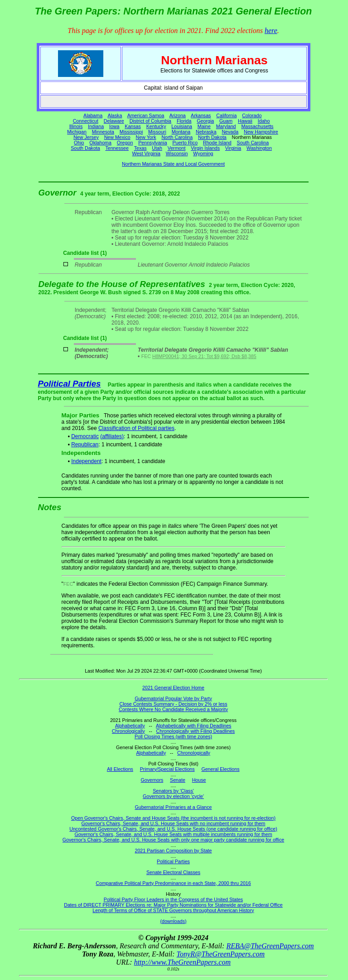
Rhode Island (217, 143)
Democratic (85, 436)
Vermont (177, 148)
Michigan (77, 132)
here (271, 31)
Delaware (114, 121)
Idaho (264, 121)
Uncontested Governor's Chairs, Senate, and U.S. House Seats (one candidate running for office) (173, 829)
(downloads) (173, 921)
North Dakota (212, 137)
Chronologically (128, 731)
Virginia (233, 148)
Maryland (226, 126)
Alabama (93, 115)
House (199, 780)
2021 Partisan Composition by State (173, 851)
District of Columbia (150, 121)
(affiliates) (112, 436)
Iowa (114, 126)
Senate (178, 780)
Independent (86, 461)
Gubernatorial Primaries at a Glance (174, 807)
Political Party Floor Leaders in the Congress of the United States (173, 899)
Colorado (252, 115)
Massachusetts (257, 126)
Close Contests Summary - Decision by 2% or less (173, 704)
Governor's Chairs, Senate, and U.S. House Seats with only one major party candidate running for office (173, 840)
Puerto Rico (185, 143)
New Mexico (117, 137)
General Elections (220, 769)
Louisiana (182, 126)
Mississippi (131, 132)
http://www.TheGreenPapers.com (182, 962)
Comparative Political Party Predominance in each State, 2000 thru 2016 (173, 883)
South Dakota (85, 148)
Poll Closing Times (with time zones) (173, 736)
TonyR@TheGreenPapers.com (221, 954)
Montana (181, 132)
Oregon (125, 143)
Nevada (230, 132)
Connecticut (86, 121)
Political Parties (70, 384)
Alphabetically (130, 726)
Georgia (205, 121)
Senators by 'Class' (173, 791)
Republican (85, 445)
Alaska (115, 115)
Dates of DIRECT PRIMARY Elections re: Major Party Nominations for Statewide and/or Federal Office (173, 905)
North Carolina (177, 137)
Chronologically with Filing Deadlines (196, 731)
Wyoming (203, 153)
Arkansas (201, 115)
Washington (259, 148)
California (226, 115)
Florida (184, 121)
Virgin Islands (205, 148)
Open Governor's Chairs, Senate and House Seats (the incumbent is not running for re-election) (173, 818)
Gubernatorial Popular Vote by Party (173, 698)
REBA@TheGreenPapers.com (270, 946)
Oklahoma (100, 143)
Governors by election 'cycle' (173, 796)
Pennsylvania (152, 143)
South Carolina (253, 143)
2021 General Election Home (173, 688)
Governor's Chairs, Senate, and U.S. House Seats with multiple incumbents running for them (173, 834)
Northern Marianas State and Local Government (173, 164)
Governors (152, 780)
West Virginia (146, 153)
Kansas (133, 126)
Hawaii (245, 121)
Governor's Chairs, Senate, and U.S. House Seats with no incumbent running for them (174, 823)
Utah (157, 148)
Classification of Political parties (136, 428)
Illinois (76, 126)
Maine (204, 126)
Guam (226, 121)
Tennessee (117, 148)
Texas (140, 148)
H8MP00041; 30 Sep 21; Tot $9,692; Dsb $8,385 (204, 356)
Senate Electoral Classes (173, 872)
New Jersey (86, 137)
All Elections (120, 769)
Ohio (79, 143)
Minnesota (103, 132)
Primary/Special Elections (167, 769)
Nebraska (206, 132)
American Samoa (146, 115)
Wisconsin (177, 153)
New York (146, 137)
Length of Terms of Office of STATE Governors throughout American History (173, 910)
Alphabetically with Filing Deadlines (193, 726)
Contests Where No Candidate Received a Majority (173, 709)
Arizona (178, 115)
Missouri (157, 132)
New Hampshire (261, 132)
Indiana (96, 126)
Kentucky (156, 126)
